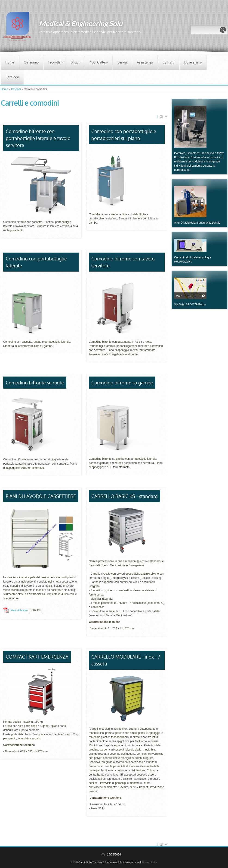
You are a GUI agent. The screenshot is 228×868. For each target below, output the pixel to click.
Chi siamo (31, 62)
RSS (73, 862)
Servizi (122, 62)
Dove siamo (193, 62)
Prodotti (56, 62)
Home (10, 62)
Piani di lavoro (19, 610)
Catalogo (12, 77)
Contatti (169, 62)
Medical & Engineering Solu (81, 23)
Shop (76, 62)
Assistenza (145, 62)
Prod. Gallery (98, 62)
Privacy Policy (150, 862)
